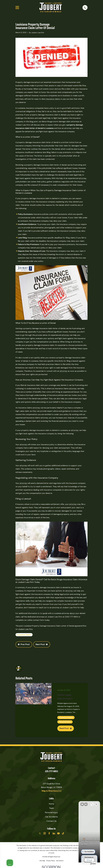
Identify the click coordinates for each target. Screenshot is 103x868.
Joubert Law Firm (25, 629)
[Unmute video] (67, 803)
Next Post (42, 644)
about (72, 613)
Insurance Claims (24, 635)
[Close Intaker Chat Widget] (96, 803)
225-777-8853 (51, 771)
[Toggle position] (92, 803)
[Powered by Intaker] (86, 864)
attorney (83, 178)
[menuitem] (42, 861)
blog (31, 122)
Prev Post (24, 644)
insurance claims (53, 99)
